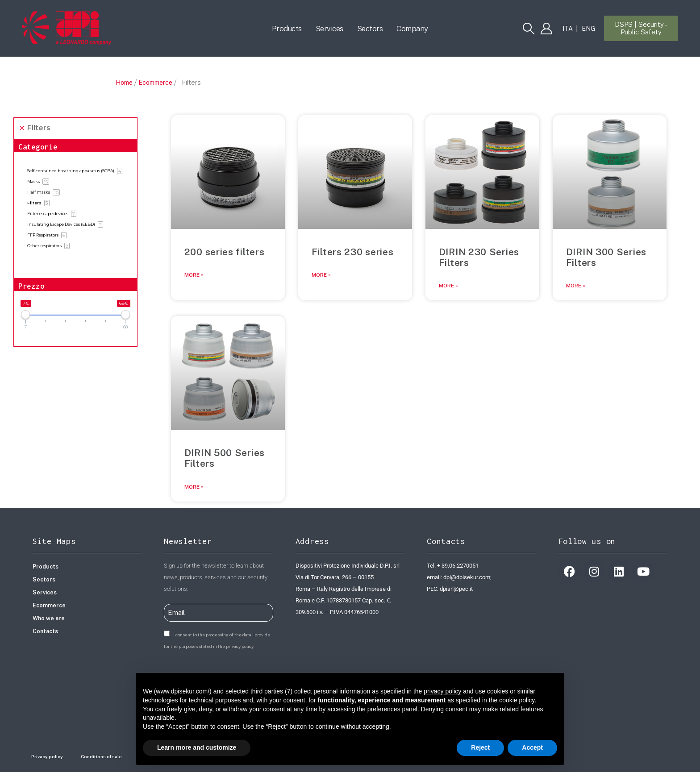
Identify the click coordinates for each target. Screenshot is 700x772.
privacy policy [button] (442, 691)
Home (124, 83)
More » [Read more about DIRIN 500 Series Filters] (194, 487)
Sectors (370, 29)
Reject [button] (480, 747)
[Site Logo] (67, 28)
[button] (528, 29)
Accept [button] (532, 747)
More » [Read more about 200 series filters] (194, 275)
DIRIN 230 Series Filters (479, 257)
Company (412, 29)
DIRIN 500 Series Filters (225, 458)
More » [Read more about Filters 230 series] (321, 275)
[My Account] (546, 29)
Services (329, 29)
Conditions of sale (101, 756)
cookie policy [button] (517, 700)
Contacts (45, 631)
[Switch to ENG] (588, 29)
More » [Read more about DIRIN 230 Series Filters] (448, 286)
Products (287, 29)
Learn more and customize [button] (197, 747)
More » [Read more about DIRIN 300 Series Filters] (576, 286)
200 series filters (225, 252)
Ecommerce (155, 83)
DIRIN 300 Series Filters (606, 257)
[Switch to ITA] (568, 29)
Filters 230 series (353, 252)
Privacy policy (47, 756)
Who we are (49, 618)
